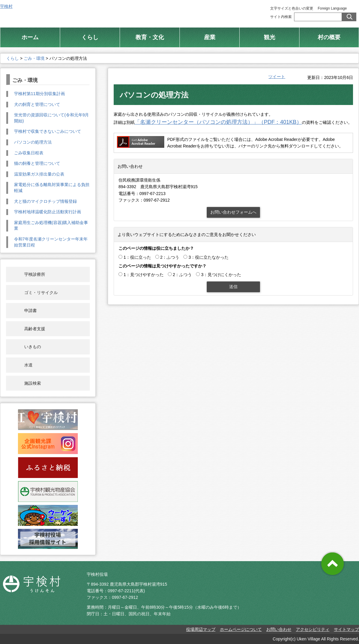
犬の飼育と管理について (37, 104)
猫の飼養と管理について (37, 163)
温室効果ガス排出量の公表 (39, 174)
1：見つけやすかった (144, 275)
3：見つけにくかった (221, 275)
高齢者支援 (35, 329)
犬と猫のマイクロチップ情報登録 (45, 201)
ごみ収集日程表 (29, 153)
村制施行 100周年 (242, 12)
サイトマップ (346, 629)
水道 (28, 365)
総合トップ (197, 12)
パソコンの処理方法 (33, 142)
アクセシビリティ (313, 629)
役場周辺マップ (201, 629)
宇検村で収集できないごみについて (48, 131)
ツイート (277, 77)
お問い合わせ (279, 629)
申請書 (31, 310)
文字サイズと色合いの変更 (292, 8)
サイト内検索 (281, 17)
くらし (13, 58)
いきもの (33, 347)
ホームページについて (241, 629)
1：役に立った (137, 257)
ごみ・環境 (34, 58)
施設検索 (33, 383)
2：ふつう (170, 257)
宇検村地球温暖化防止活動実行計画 (48, 212)
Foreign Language (332, 8)
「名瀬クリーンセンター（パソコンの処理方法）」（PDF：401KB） (218, 122)
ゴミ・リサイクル (41, 293)
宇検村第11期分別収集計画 (39, 94)
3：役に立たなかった (209, 257)
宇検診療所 (35, 274)
